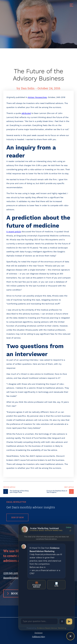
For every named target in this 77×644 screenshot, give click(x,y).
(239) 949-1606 (11, 573)
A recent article (14, 232)
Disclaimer (39, 633)
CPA (56, 584)
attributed (26, 113)
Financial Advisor (37, 585)
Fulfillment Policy (39, 637)
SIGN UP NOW (17, 517)
